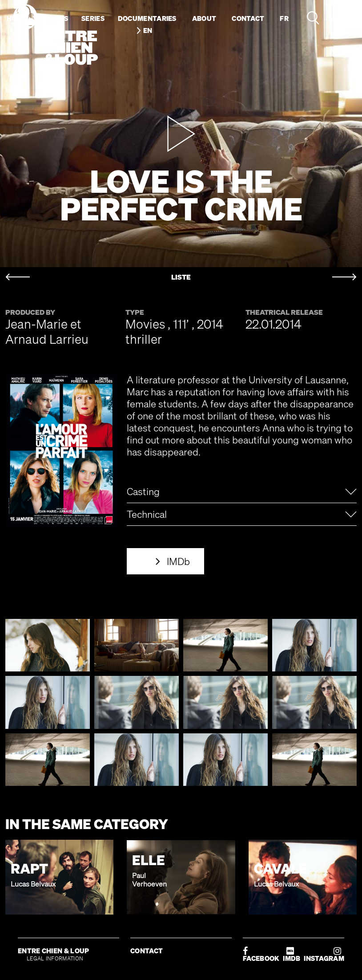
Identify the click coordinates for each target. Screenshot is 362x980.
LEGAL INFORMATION (55, 958)
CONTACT (147, 951)
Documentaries (147, 18)
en (148, 30)
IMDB (292, 954)
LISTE (181, 277)
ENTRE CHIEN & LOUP (53, 951)
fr (284, 18)
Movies (55, 18)
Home (17, 18)
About (204, 18)
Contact (248, 18)
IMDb (178, 561)
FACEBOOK (261, 954)
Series (93, 18)
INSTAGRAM (324, 954)
